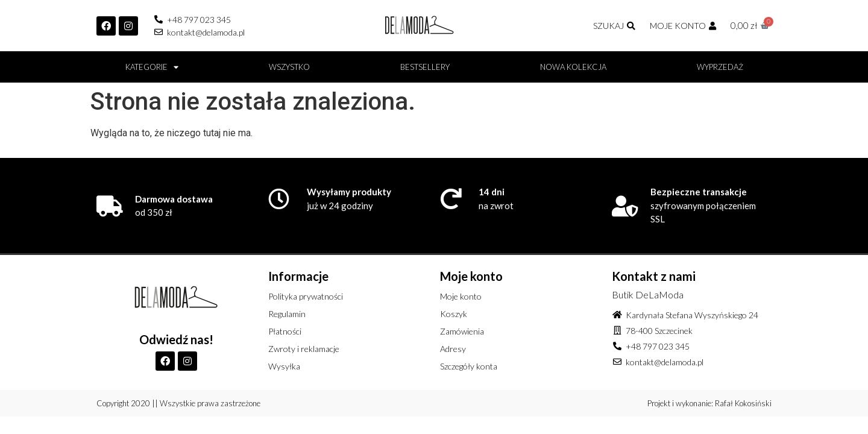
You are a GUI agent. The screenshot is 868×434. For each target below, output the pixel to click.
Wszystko (289, 67)
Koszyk (454, 314)
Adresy (453, 349)
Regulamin (287, 314)
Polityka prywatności (306, 296)
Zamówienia (462, 331)
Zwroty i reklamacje (304, 349)
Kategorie (152, 67)
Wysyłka (284, 366)
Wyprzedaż (720, 67)
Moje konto (461, 296)
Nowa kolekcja (573, 67)
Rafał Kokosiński (743, 403)
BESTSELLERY (425, 67)
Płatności (285, 331)
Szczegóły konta (469, 366)
